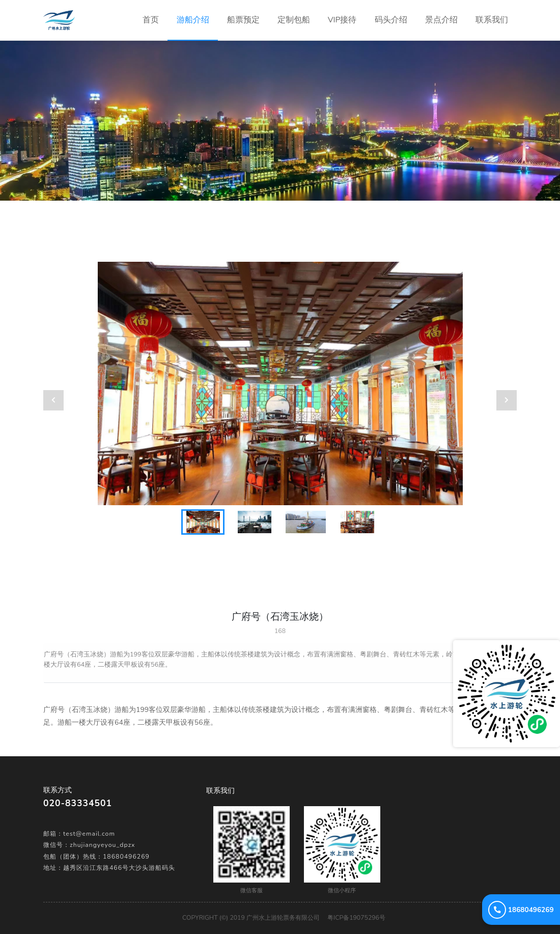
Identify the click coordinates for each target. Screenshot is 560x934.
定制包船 (294, 20)
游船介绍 (193, 20)
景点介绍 (441, 20)
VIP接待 (342, 20)
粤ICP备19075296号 (356, 918)
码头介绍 (391, 20)
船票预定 (243, 20)
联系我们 (492, 20)
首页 (155, 13)
